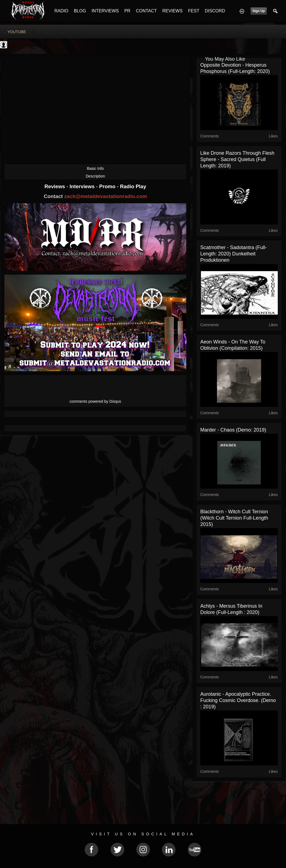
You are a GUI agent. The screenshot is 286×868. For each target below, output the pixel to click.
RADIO (61, 11)
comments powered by (95, 401)
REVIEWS (173, 11)
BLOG (80, 11)
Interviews (83, 186)
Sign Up (259, 11)
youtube (17, 32)
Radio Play (133, 186)
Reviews (55, 186)
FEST (194, 11)
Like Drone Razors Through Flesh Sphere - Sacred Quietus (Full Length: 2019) (237, 159)
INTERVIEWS (105, 11)
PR (127, 11)
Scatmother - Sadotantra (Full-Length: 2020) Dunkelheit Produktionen (234, 254)
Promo (108, 186)
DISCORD (215, 11)
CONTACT (146, 11)
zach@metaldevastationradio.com (106, 196)
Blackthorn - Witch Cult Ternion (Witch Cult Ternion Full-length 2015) (234, 518)
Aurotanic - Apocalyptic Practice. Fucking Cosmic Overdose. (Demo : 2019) (238, 700)
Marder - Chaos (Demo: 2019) (233, 430)
